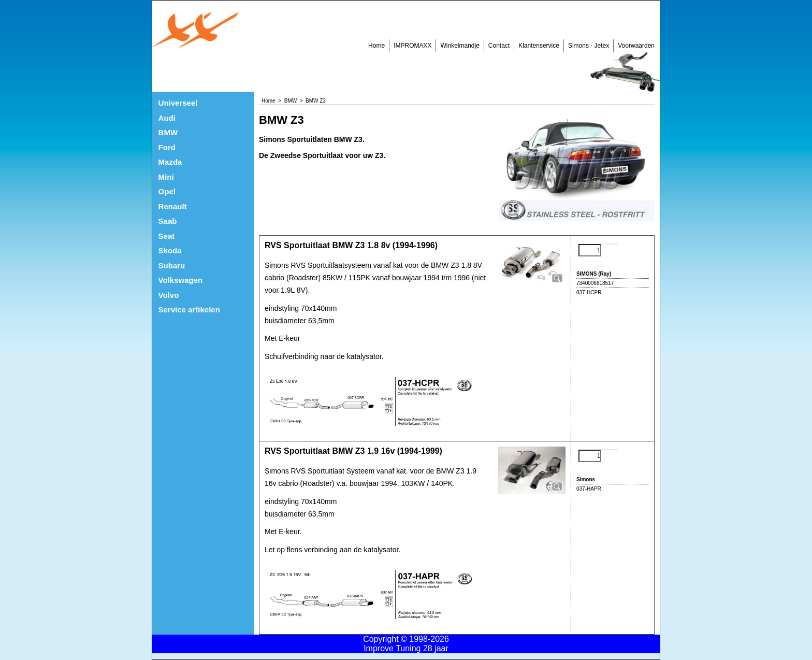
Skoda (170, 250)
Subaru (172, 266)
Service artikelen (189, 310)
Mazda (170, 162)
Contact (499, 46)
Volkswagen (181, 280)
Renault (173, 206)
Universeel (178, 103)
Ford (167, 147)
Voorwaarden (636, 46)
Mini (166, 177)
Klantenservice (539, 46)
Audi (167, 118)
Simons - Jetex (589, 46)
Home (376, 46)
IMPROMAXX (412, 46)
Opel (167, 191)
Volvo (169, 295)
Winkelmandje (460, 46)
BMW (168, 132)
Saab (168, 221)
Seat (167, 236)
